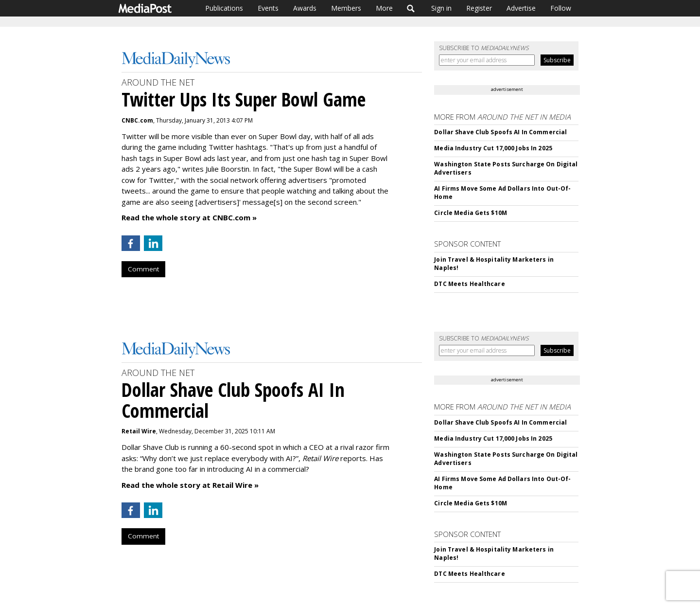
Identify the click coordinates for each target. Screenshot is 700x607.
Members (346, 8)
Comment (143, 269)
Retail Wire (139, 431)
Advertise (521, 8)
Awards (305, 8)
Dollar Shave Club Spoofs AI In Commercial (500, 132)
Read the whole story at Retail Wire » (190, 485)
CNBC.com (137, 120)
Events (268, 8)
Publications (224, 8)
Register (479, 8)
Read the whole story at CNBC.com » (189, 217)
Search (411, 8)
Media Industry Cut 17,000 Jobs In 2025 (493, 148)
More (384, 8)
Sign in (441, 8)
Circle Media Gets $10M (471, 213)
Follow (561, 8)
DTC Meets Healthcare (469, 284)
